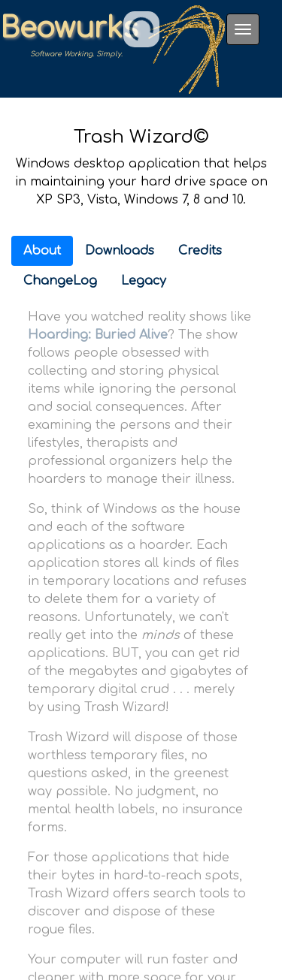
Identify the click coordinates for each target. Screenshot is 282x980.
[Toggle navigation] (243, 29)
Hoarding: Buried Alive (98, 335)
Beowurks (69, 29)
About (42, 251)
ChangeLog (60, 281)
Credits (200, 251)
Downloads (120, 251)
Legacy (144, 281)
